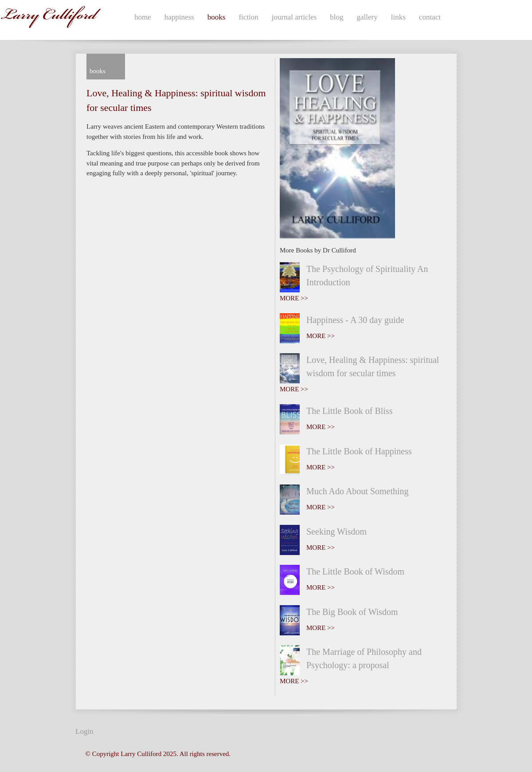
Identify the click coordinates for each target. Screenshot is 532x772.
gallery (367, 17)
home (143, 17)
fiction (248, 17)
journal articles (294, 17)
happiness (179, 17)
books (217, 17)
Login (84, 731)
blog (336, 17)
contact (430, 17)
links (398, 17)
